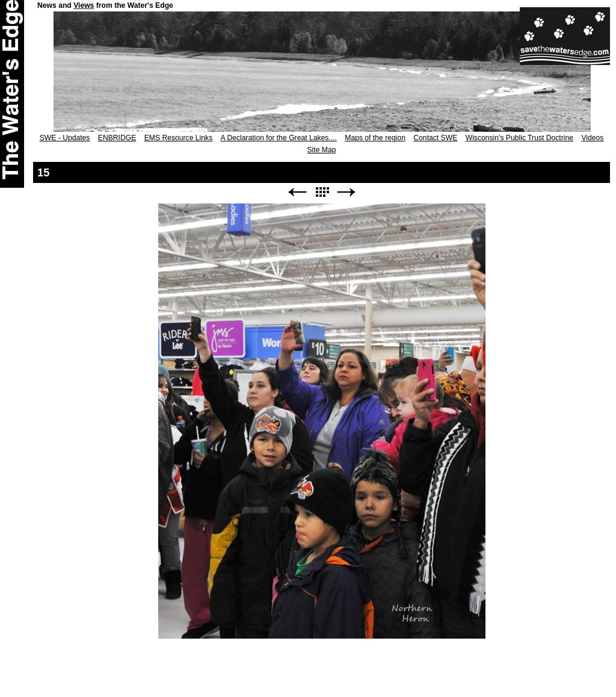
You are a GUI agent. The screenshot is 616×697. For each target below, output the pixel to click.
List (322, 192)
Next (346, 192)
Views (84, 5)
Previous (297, 192)
